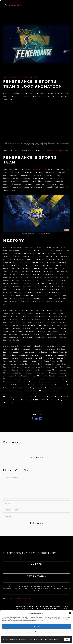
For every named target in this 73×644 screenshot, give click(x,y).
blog (11, 586)
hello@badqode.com (20, 599)
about (27, 586)
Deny (36, 632)
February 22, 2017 (12, 77)
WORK (19, 586)
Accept (37, 626)
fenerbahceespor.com (36, 169)
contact (49, 588)
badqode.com (35, 606)
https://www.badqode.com (56, 151)
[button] (70, 613)
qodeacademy (11, 588)
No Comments (31, 77)
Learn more (53, 639)
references (39, 586)
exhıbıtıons (56, 586)
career (38, 588)
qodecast (26, 588)
